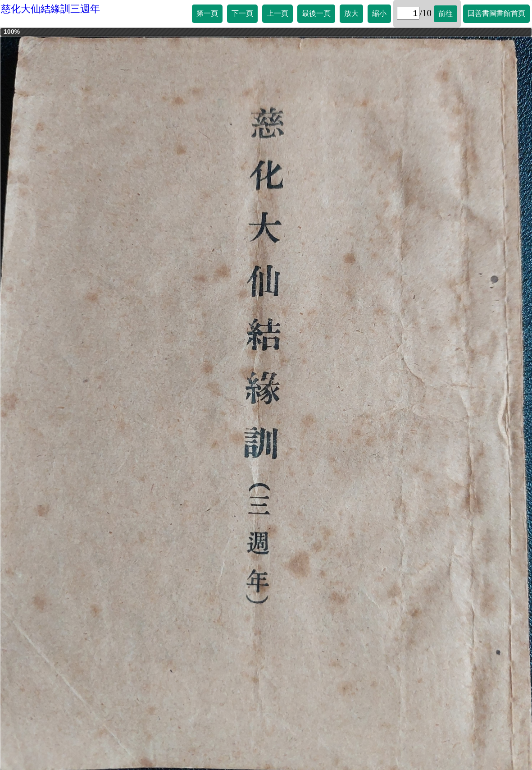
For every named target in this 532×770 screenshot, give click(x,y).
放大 (351, 13)
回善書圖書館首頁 (496, 13)
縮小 (379, 13)
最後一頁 (316, 13)
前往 (446, 14)
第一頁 (207, 13)
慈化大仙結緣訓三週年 (50, 9)
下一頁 (242, 13)
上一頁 (277, 13)
